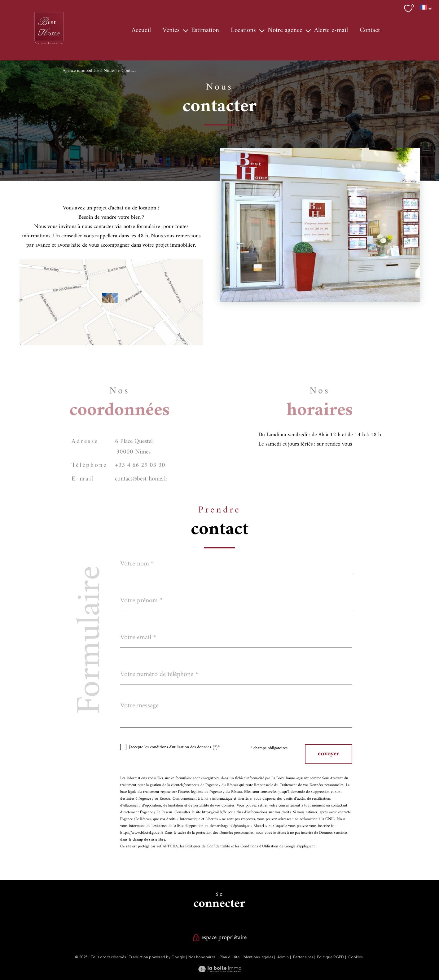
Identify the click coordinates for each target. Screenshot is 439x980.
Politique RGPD (330, 957)
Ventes (171, 30)
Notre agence (285, 30)
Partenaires (303, 957)
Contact (370, 30)
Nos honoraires (202, 957)
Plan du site (230, 957)
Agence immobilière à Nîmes (89, 71)
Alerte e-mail (331, 30)
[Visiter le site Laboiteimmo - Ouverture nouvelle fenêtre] (220, 971)
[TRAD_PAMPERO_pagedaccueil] (49, 44)
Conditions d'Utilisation (259, 846)
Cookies (355, 957)
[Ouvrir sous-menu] (185, 30)
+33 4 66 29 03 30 (140, 477)
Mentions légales (258, 957)
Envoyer (329, 754)
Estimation (205, 30)
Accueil (141, 30)
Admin (283, 957)
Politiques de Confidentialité (208, 846)
